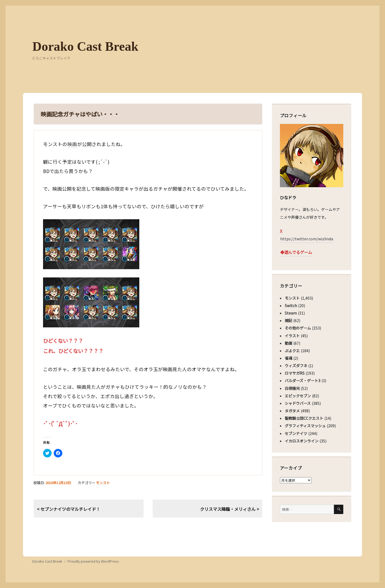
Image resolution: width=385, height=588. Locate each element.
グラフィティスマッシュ (305, 426)
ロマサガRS (295, 373)
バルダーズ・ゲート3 (303, 381)
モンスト (103, 483)
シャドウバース (298, 403)
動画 (288, 343)
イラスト (292, 336)
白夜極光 (292, 388)
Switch (291, 305)
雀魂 (288, 358)
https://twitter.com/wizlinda (307, 239)
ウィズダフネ (296, 366)
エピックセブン (298, 396)
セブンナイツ (296, 433)
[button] (91, 244)
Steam (291, 313)
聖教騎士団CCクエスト (304, 418)
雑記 (288, 320)
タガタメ (292, 411)
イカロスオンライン (302, 441)
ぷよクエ (292, 351)
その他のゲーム (298, 328)
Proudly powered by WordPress (93, 561)
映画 (72, 144)
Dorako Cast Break (85, 46)
